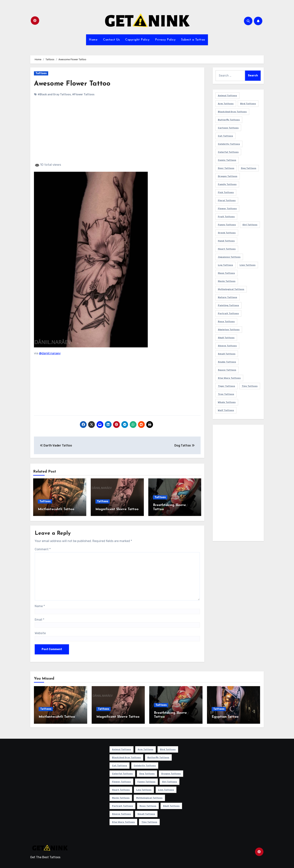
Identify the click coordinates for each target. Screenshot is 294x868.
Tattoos (41, 73)
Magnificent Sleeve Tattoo (117, 509)
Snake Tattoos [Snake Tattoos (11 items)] (227, 362)
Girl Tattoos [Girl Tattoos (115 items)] (250, 225)
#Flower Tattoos (83, 94)
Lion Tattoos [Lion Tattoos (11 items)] (248, 265)
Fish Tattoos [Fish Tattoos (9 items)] (226, 192)
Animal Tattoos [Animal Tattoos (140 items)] (227, 96)
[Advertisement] (118, 133)
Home (93, 40)
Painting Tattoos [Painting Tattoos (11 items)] (228, 305)
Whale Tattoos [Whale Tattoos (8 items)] (227, 402)
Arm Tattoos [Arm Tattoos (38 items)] (226, 104)
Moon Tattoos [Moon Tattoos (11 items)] (226, 273)
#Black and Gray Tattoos (54, 94)
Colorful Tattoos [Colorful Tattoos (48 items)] (228, 152)
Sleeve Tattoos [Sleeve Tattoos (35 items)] (227, 346)
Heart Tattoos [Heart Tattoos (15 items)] (227, 249)
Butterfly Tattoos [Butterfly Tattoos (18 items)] (229, 120)
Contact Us (111, 40)
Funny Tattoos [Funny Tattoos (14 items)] (227, 225)
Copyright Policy (137, 40)
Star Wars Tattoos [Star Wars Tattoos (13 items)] (229, 378)
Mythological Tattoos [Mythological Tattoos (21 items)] (231, 289)
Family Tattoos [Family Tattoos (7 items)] (227, 184)
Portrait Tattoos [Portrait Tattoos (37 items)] (228, 313)
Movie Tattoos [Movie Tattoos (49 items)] (227, 281)
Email (39, 619)
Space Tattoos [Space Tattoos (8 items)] (227, 370)
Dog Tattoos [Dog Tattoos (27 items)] (249, 168)
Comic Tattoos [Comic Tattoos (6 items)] (227, 160)
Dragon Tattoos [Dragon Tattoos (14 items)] (228, 176)
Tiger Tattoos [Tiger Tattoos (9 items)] (226, 386)
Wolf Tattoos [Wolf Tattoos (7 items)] (226, 410)
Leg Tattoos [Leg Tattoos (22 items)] (225, 265)
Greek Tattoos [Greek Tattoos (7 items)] (227, 233)
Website (40, 633)
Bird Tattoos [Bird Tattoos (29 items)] (248, 104)
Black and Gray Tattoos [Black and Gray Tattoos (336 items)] (232, 112)
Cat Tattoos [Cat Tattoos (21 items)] (225, 136)
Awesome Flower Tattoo (73, 84)
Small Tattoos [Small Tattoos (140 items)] (227, 354)
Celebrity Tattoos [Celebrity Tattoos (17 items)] (229, 144)
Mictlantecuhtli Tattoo (56, 509)
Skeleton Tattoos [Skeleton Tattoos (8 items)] (229, 330)
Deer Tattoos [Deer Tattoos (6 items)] (226, 168)
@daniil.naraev (50, 353)
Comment (43, 549)
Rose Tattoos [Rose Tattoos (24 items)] (226, 321)
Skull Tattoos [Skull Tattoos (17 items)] (226, 338)
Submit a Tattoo (193, 40)
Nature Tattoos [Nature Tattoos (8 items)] (228, 297)
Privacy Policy (165, 40)
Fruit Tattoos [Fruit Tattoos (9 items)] (226, 217)
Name (40, 605)
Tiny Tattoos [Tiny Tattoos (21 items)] (250, 386)
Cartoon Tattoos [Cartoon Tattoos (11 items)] (228, 128)
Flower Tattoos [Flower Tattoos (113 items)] (227, 209)
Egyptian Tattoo (225, 716)
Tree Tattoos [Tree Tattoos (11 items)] (226, 394)
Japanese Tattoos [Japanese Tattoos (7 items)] (229, 257)
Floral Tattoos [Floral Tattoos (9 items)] (227, 200)
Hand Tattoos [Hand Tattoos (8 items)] (226, 241)
